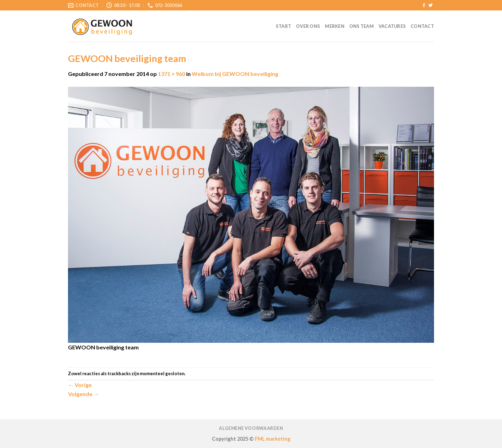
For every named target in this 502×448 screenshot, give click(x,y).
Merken (335, 26)
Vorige (80, 385)
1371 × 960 (172, 74)
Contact (422, 26)
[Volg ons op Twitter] (431, 6)
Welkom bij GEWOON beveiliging (235, 74)
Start (283, 26)
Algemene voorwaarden (251, 428)
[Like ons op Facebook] (424, 6)
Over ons (308, 26)
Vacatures (392, 26)
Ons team (362, 26)
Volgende (83, 394)
